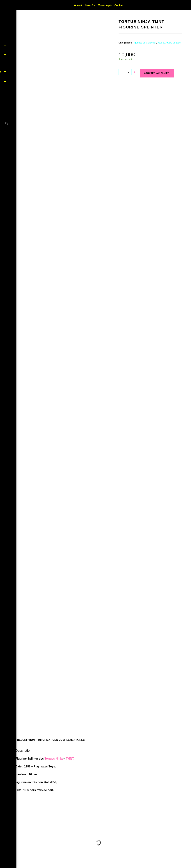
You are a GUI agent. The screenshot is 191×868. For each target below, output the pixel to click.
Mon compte (105, 5)
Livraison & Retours (120, 865)
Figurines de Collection (144, 43)
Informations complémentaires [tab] (61, 661)
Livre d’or (90, 5)
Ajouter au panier (157, 73)
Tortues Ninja (54, 680)
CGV (103, 865)
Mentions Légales (88, 865)
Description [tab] (26, 661)
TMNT (70, 680)
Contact (118, 5)
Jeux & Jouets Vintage (169, 43)
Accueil (79, 5)
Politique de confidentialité (62, 865)
